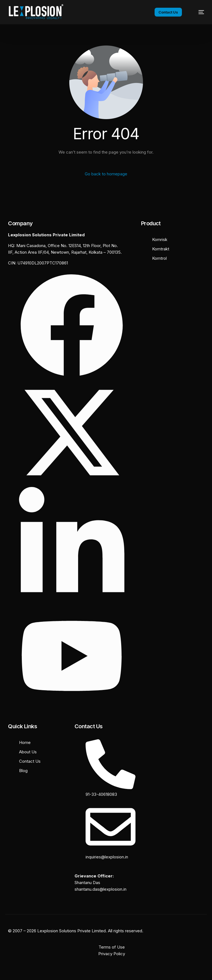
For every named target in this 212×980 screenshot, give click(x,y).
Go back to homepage (106, 174)
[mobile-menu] (198, 12)
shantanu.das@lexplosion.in (100, 889)
